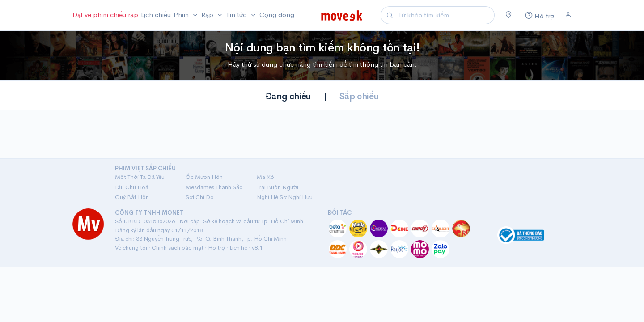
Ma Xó (265, 177)
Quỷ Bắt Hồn (132, 197)
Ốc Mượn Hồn (204, 177)
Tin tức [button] (237, 15)
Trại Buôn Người (278, 187)
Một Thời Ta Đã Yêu (140, 177)
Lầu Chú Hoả (132, 187)
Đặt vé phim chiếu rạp (105, 15)
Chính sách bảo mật (178, 248)
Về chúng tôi (131, 248)
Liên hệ (238, 248)
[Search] (445, 15)
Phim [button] (182, 15)
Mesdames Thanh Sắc (214, 187)
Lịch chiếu (156, 15)
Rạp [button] (208, 15)
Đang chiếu (288, 96)
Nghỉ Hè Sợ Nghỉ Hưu (285, 197)
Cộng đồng (277, 15)
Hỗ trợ (216, 248)
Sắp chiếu (359, 96)
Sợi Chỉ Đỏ (200, 197)
